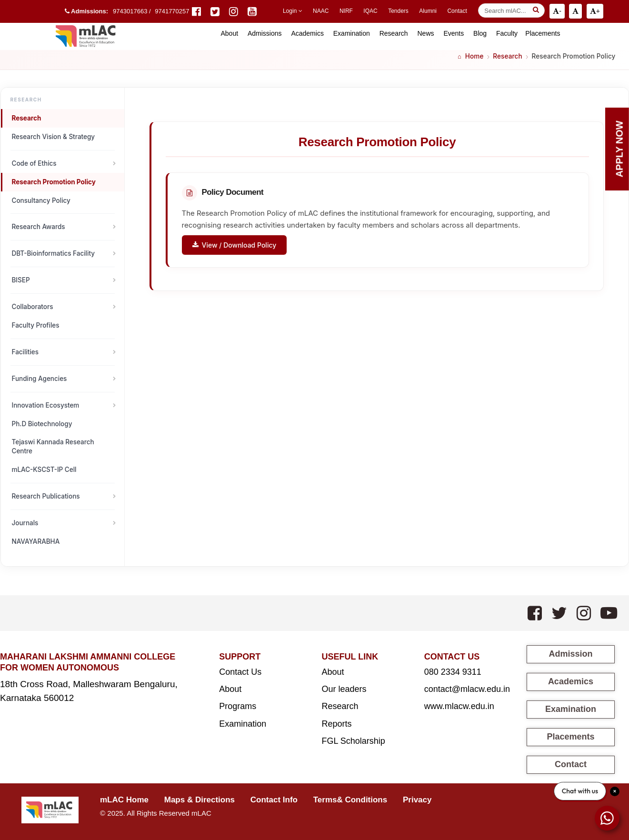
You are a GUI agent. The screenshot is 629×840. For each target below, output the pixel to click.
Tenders (398, 11)
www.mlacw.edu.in (459, 706)
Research (394, 33)
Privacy (417, 800)
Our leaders (344, 689)
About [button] (229, 33)
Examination (352, 33)
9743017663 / (133, 11)
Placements (543, 33)
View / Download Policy (235, 245)
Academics (307, 33)
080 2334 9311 (453, 672)
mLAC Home (124, 800)
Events (454, 33)
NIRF (346, 11)
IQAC (370, 11)
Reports (336, 724)
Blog (480, 33)
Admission (570, 654)
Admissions (265, 33)
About (230, 689)
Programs (238, 706)
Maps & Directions (200, 800)
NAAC (321, 11)
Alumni (428, 11)
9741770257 (172, 11)
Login (293, 11)
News (425, 33)
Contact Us (240, 672)
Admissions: (86, 11)
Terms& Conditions (350, 800)
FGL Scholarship (353, 741)
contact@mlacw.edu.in (467, 689)
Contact (457, 11)
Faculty (507, 33)
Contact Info (274, 800)
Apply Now (619, 149)
